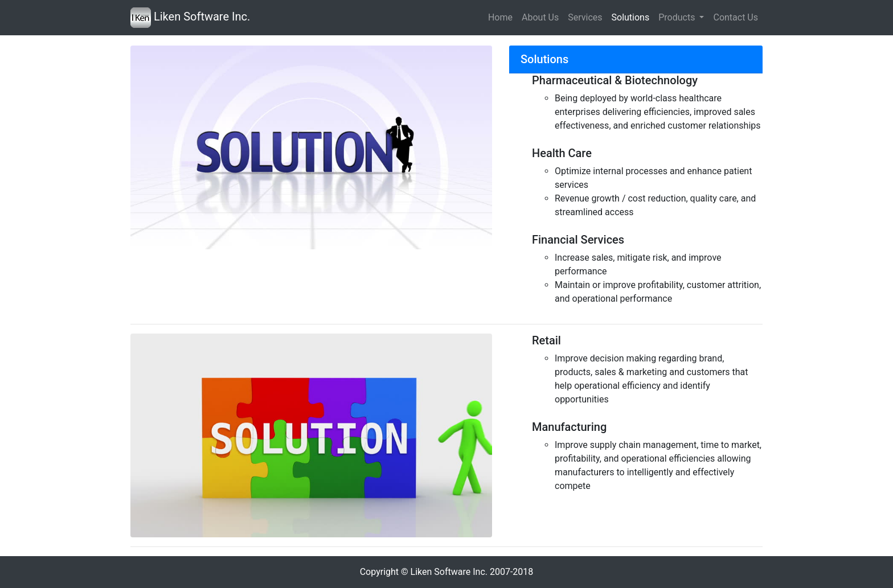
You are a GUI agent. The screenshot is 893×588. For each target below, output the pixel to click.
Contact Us (736, 17)
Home (500, 17)
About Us (540, 17)
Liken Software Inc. (190, 18)
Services (585, 17)
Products (678, 17)
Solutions (631, 17)
